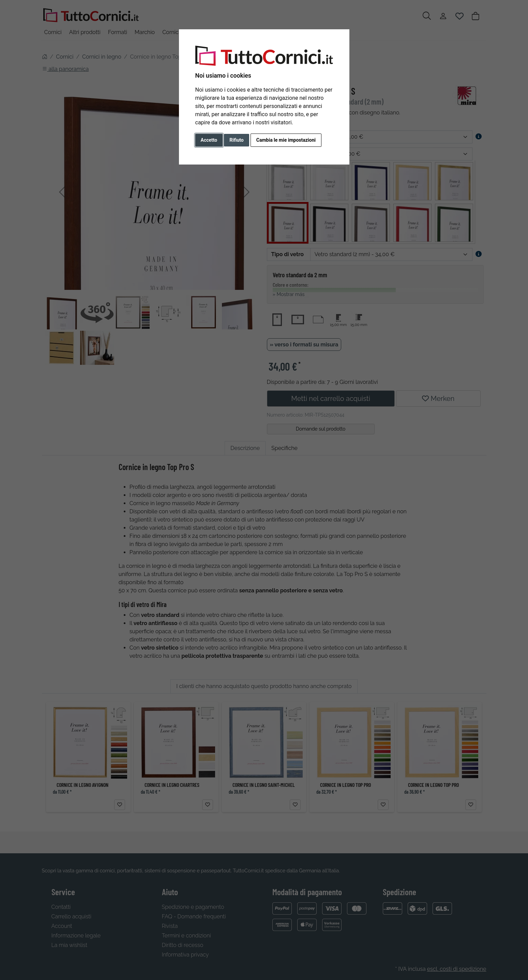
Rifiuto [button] (237, 140)
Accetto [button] (209, 140)
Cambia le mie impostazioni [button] (286, 140)
